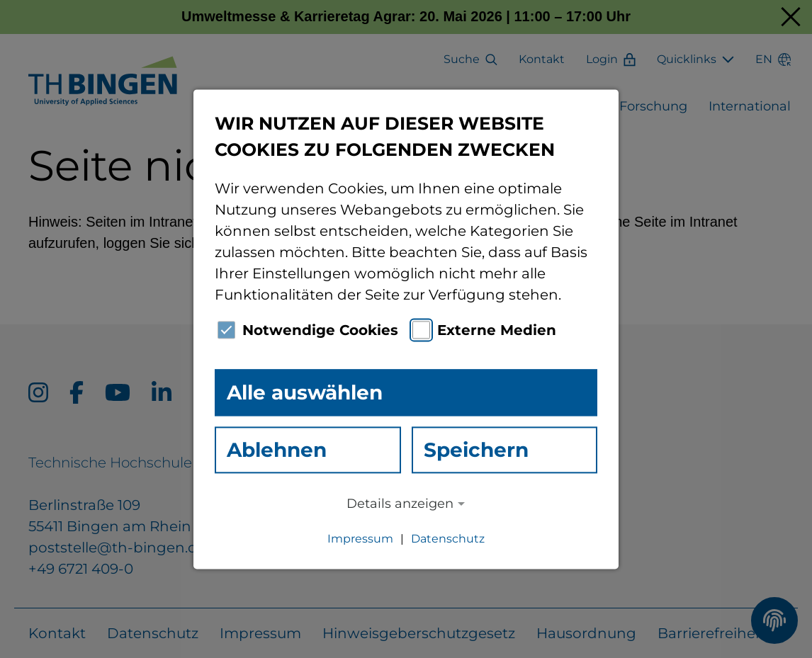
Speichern (476, 450)
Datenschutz (448, 539)
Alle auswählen (305, 392)
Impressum (360, 539)
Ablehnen (277, 450)
